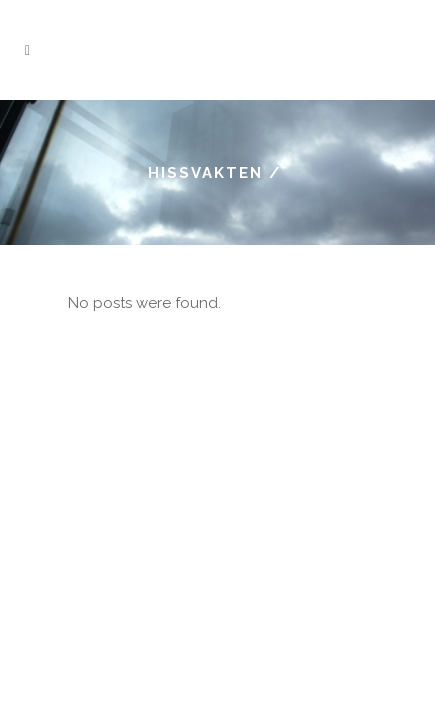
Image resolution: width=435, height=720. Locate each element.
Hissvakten (205, 173)
